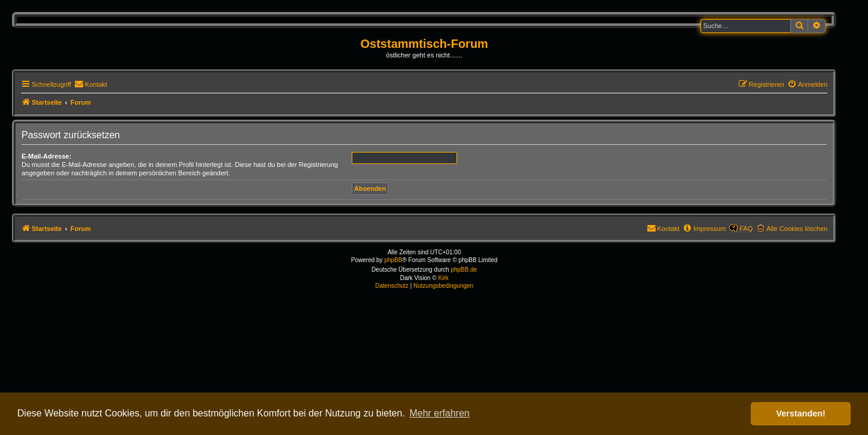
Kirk (444, 278)
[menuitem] (91, 84)
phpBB (393, 260)
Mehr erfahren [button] (439, 413)
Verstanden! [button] (801, 413)
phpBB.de (464, 270)
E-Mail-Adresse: (46, 156)
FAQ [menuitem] (746, 229)
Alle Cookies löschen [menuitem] (797, 229)
